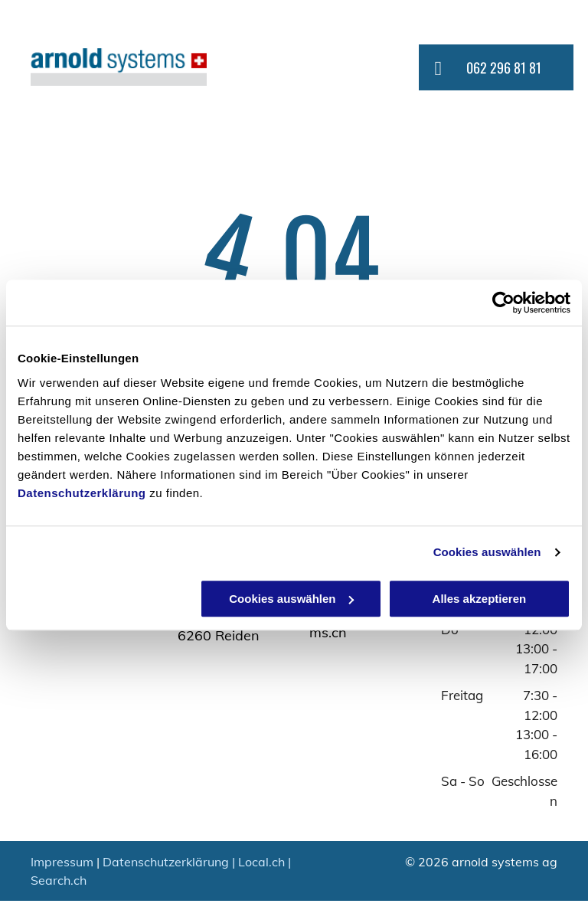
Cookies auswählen (487, 552)
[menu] (554, 68)
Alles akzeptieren (480, 599)
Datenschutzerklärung (82, 493)
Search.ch (59, 880)
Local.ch (261, 862)
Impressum (62, 862)
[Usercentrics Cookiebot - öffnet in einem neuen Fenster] (503, 303)
